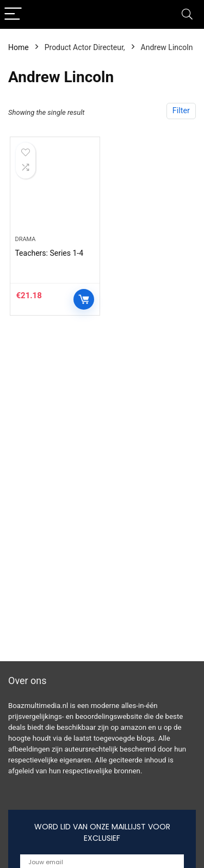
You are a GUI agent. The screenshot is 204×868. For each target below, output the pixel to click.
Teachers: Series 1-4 (49, 253)
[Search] (187, 14)
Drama (25, 239)
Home (18, 47)
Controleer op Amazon (84, 299)
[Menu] (13, 14)
